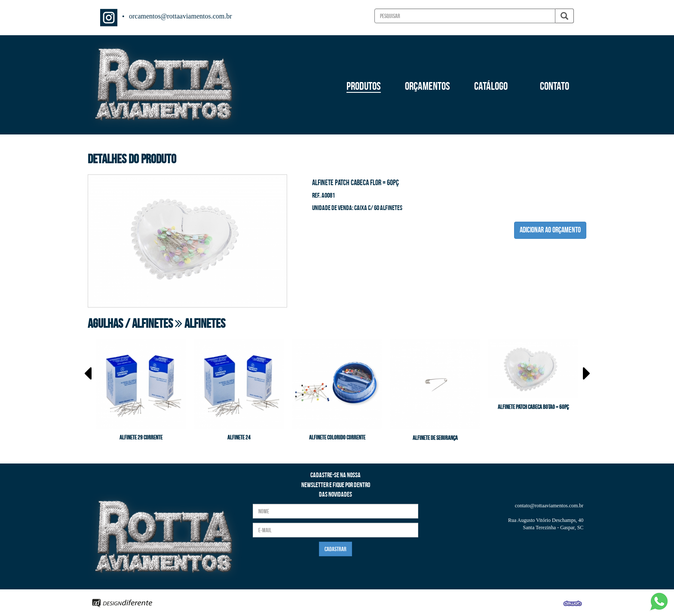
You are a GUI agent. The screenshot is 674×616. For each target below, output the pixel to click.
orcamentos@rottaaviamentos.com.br (181, 16)
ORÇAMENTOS (427, 86)
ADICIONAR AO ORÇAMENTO (550, 230)
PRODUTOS (364, 86)
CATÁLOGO (491, 86)
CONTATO (555, 86)
